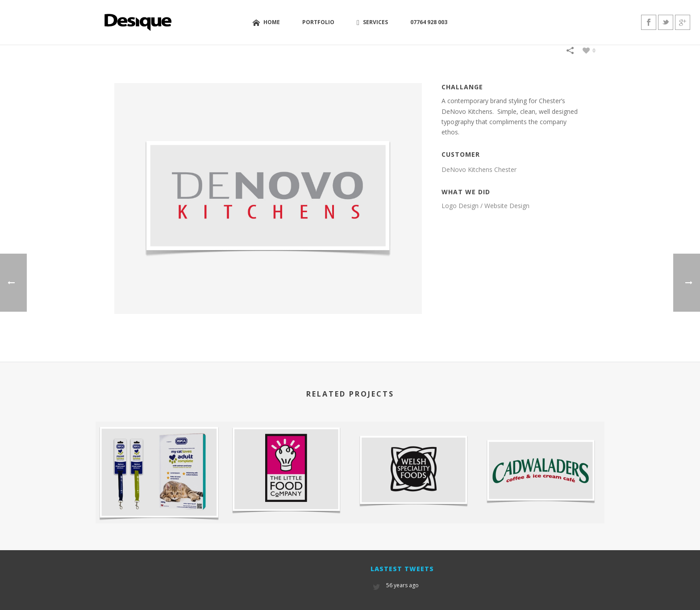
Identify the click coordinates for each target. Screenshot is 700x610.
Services (372, 22)
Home (266, 23)
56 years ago (402, 585)
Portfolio (318, 22)
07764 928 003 (429, 22)
